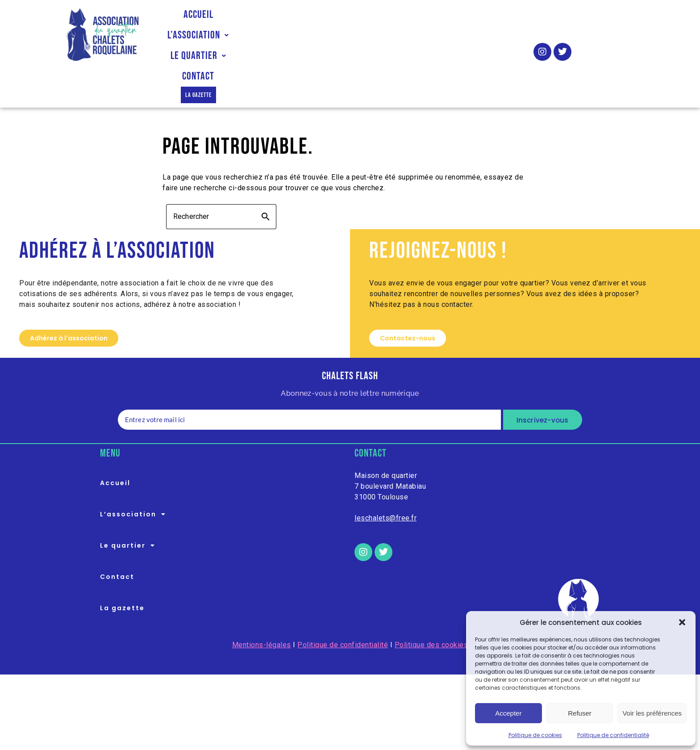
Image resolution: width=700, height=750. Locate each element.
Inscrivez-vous (543, 383)
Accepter (508, 713)
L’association (269, 35)
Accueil (202, 35)
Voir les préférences (652, 713)
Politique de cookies (535, 735)
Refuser (580, 713)
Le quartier (349, 35)
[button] (682, 622)
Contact (414, 35)
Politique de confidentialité (613, 735)
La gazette (473, 35)
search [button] (266, 180)
